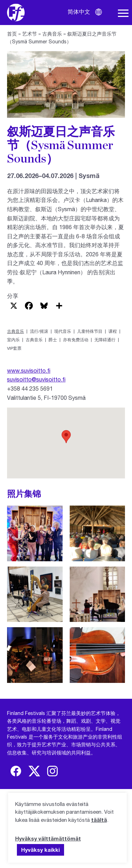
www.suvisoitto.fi (29, 370)
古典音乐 (52, 34)
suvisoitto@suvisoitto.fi (36, 379)
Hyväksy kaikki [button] (40, 850)
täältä (99, 820)
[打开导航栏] (123, 13)
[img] (16, 771)
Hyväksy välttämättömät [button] (48, 838)
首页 (12, 34)
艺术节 (30, 34)
